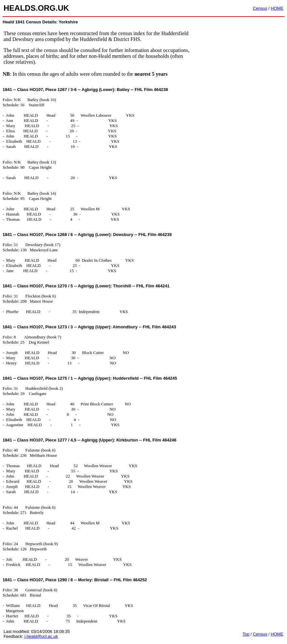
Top (246, 634)
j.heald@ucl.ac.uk (41, 636)
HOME (277, 8)
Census (260, 8)
